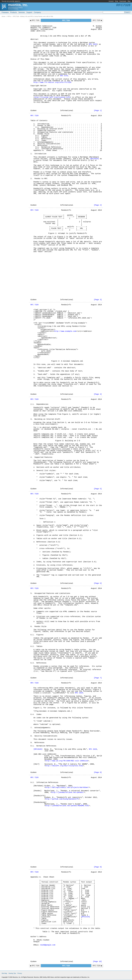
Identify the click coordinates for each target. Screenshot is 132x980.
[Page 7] (98, 678)
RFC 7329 (96, 20)
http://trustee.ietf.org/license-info (52, 97)
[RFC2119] (85, 917)
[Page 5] (98, 489)
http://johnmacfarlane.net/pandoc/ (68, 792)
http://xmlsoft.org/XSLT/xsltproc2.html (64, 766)
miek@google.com (48, 945)
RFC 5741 (64, 76)
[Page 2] (98, 205)
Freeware (5, 12)
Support (29, 12)
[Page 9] (98, 867)
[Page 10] (97, 962)
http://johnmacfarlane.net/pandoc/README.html (67, 806)
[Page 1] (98, 111)
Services (22, 12)
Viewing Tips (12, 973)
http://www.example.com (65, 331)
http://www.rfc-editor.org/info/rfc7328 (52, 82)
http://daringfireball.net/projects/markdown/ (67, 787)
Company (37, 12)
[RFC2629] (94, 159)
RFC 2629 (93, 44)
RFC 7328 (34, 116)
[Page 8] (98, 772)
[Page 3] (98, 300)
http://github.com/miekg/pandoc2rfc (62, 799)
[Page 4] (98, 394)
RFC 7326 (36, 20)
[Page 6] (98, 583)
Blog (129, 1)
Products (14, 12)
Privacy (20, 973)
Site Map (4, 973)
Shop (116, 1)
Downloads (123, 1)
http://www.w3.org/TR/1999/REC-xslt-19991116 (67, 761)
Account (111, 1)
